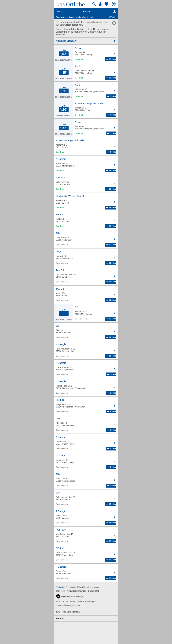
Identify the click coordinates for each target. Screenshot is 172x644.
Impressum (60, 591)
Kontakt (82, 587)
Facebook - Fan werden (66, 601)
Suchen (60, 619)
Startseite (60, 587)
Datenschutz (93, 591)
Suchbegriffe (71, 587)
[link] (114, 23)
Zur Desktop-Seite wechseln (68, 612)
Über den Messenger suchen (68, 605)
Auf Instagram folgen (87, 601)
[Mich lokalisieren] (86, 41)
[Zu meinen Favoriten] (107, 4)
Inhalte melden (93, 587)
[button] (70, 596)
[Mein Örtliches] (101, 4)
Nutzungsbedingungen (77, 591)
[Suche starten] (94, 4)
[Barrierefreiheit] (114, 4)
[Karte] (114, 12)
